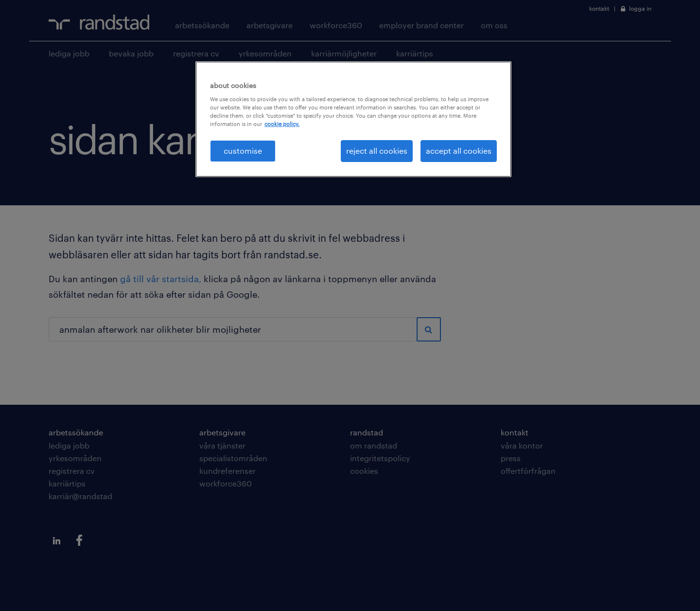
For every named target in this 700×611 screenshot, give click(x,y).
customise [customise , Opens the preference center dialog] (243, 151)
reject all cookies (377, 151)
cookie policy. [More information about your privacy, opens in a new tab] (282, 124)
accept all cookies (459, 151)
